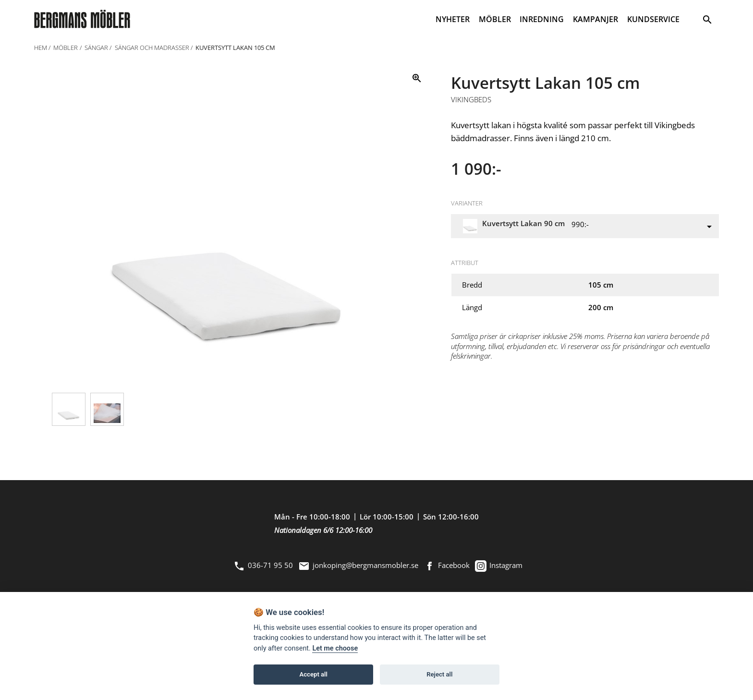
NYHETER (453, 19)
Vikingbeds (471, 100)
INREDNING (542, 19)
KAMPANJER (595, 19)
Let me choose (335, 649)
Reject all (439, 675)
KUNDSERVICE (653, 19)
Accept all (314, 675)
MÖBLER (495, 19)
